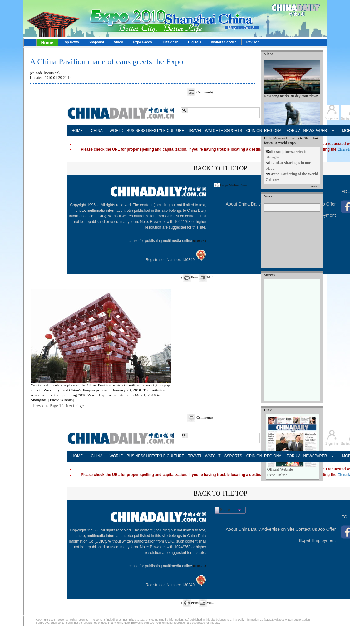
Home (47, 43)
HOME (77, 131)
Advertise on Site (278, 529)
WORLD (117, 131)
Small (245, 185)
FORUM (293, 131)
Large (224, 185)
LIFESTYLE (156, 131)
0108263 (200, 241)
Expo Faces (142, 42)
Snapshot (96, 42)
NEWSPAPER (313, 131)
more (314, 186)
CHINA (97, 131)
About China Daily (243, 204)
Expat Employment (318, 540)
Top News (71, 42)
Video (119, 42)
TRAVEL (195, 131)
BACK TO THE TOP (220, 168)
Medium (235, 185)
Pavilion (253, 42)
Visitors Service (224, 42)
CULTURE (175, 131)
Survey (270, 275)
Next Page (75, 406)
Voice (269, 196)
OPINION (254, 131)
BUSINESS (136, 131)
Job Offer (327, 204)
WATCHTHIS (215, 131)
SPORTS (234, 131)
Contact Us (306, 529)
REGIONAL (274, 131)
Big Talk (195, 42)
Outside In (170, 42)
